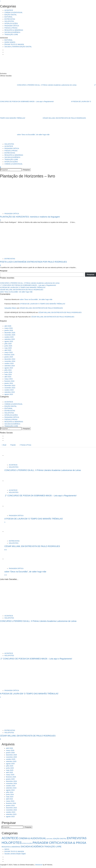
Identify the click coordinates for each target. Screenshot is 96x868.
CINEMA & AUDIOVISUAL (13, 12)
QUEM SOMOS (10, 42)
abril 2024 (8, 377)
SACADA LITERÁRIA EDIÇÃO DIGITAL (18, 47)
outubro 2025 (9, 337)
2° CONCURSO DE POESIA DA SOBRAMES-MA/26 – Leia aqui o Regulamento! (28, 285)
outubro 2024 (9, 363)
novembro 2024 (10, 361)
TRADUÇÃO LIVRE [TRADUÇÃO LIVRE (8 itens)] (53, 847)
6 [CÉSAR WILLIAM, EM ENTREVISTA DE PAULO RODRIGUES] (6, 550)
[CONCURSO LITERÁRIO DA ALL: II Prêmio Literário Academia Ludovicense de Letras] (13, 455)
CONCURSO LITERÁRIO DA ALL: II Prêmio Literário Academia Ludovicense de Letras (38, 85)
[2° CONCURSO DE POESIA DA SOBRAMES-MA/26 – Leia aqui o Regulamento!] (13, 481)
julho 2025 (8, 344)
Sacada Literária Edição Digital (15, 854)
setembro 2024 (10, 366)
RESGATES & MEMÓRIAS (14, 30)
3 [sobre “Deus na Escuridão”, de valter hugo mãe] (6, 575)
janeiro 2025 (9, 357)
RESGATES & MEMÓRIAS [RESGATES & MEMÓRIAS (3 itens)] (11, 847)
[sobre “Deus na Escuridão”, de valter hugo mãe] (13, 559)
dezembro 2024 (10, 359)
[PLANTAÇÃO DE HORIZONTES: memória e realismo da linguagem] (11, 196)
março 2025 (9, 352)
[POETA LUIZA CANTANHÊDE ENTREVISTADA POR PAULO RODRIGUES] (11, 241)
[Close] (0, 1)
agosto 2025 (9, 341)
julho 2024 (8, 370)
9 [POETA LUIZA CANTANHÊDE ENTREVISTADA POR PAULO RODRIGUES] (0, 265)
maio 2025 (8, 348)
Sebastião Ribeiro (11, 308)
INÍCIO (7, 849)
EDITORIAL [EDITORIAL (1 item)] (50, 839)
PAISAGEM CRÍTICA (12, 26)
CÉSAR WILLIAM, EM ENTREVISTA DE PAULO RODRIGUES (56, 118)
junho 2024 (8, 372)
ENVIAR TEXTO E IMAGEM (14, 44)
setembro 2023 (10, 392)
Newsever (39, 865)
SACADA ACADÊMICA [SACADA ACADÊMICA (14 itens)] (32, 847)
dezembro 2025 (10, 333)
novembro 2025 (10, 335)
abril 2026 (8, 326)
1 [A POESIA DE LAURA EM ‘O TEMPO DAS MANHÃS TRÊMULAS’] (5, 522)
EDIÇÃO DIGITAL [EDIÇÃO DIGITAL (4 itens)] (60, 839)
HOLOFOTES (9, 21)
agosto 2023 (9, 394)
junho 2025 (8, 346)
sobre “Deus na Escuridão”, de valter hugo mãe (25, 135)
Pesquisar (4, 271)
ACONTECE (9, 10)
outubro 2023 (9, 390)
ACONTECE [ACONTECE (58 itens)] (10, 838)
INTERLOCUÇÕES (11, 23)
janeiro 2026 (9, 330)
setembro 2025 (10, 339)
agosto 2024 (9, 368)
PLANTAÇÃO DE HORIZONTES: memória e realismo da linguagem (30, 217)
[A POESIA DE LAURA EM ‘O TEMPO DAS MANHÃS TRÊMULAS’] (13, 506)
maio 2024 (8, 374)
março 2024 (9, 379)
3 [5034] (5, 575)
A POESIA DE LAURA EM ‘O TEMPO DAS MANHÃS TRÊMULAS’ (23, 287)
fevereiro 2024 (9, 381)
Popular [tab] (13, 445)
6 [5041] (5, 550)
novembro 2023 (10, 388)
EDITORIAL (9, 17)
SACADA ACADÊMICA (12, 32)
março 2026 (9, 328)
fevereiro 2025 (9, 355)
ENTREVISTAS (10, 19)
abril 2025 (8, 350)
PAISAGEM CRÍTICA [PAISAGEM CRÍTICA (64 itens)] (47, 843)
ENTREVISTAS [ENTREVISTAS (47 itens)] (77, 838)
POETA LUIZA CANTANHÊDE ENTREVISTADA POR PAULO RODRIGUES (33, 262)
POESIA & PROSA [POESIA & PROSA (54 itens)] (74, 843)
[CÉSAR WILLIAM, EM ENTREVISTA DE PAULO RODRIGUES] (13, 531)
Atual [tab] (4, 445)
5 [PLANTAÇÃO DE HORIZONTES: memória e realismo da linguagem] (0, 220)
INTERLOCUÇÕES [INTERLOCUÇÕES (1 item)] (27, 843)
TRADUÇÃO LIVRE (11, 34)
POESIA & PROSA (11, 28)
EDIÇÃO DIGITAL (11, 15)
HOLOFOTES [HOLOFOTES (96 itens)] (12, 843)
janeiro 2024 (9, 383)
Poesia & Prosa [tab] (25, 445)
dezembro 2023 (10, 386)
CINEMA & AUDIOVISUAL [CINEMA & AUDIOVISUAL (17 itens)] (32, 838)
